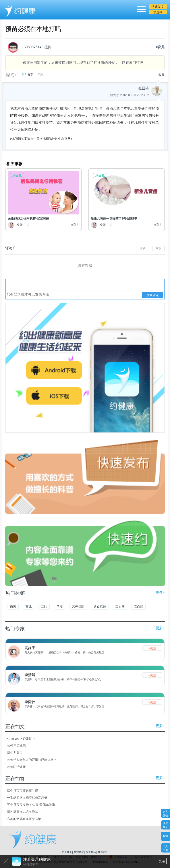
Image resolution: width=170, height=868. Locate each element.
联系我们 (103, 852)
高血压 (120, 607)
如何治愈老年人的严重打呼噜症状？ (32, 760)
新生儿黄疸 (15, 753)
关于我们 (67, 852)
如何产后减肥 (16, 746)
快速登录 (165, 825)
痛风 (13, 607)
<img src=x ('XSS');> (21, 739)
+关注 (152, 648)
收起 (162, 75)
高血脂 (139, 607)
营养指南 (78, 607)
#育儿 (160, 47)
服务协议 (91, 852)
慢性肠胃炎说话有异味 (23, 812)
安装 (162, 861)
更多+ (160, 592)
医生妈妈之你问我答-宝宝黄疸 (28, 218)
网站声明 (79, 852)
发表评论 (153, 295)
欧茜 (19, 225)
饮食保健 (100, 607)
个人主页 (165, 848)
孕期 (60, 607)
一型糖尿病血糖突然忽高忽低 (27, 798)
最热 (158, 248)
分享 (30, 75)
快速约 (158, 12)
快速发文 (158, 7)
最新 (143, 248)
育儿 (29, 607)
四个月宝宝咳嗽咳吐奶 (23, 791)
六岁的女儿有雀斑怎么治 (24, 819)
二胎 (44, 607)
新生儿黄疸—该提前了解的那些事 (114, 218)
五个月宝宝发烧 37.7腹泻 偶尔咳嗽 (31, 805)
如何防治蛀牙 (16, 767)
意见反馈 (165, 813)
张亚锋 (144, 88)
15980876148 (25, 47)
